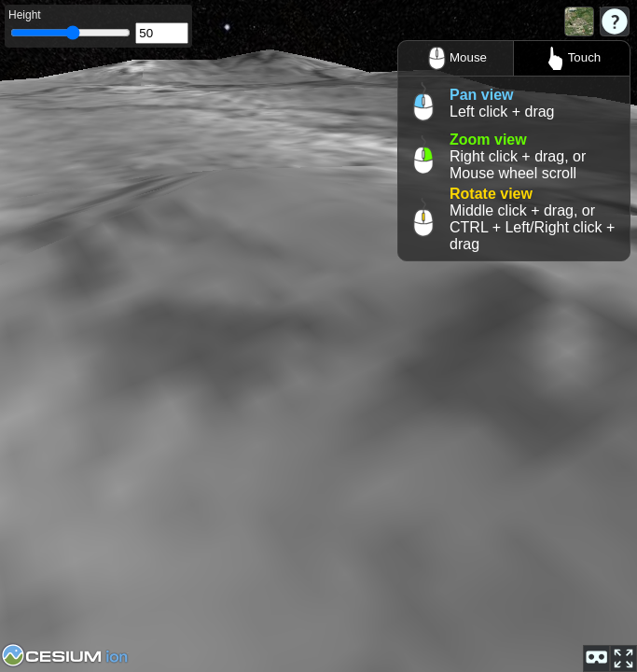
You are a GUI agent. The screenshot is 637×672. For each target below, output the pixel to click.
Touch (572, 58)
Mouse (456, 58)
